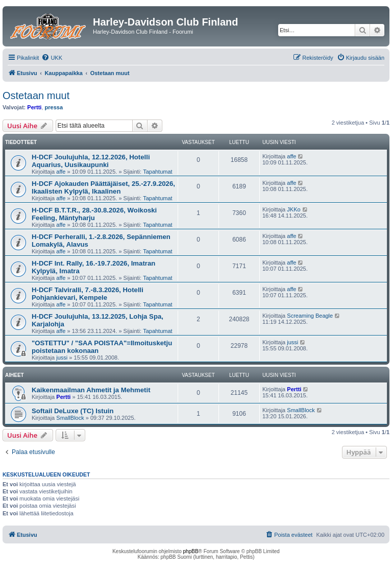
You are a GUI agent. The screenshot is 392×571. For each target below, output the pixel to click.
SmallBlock (70, 418)
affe (61, 172)
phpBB (191, 551)
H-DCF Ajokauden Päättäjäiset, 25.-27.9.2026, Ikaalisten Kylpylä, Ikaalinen (103, 187)
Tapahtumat (157, 172)
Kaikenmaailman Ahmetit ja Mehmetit (91, 390)
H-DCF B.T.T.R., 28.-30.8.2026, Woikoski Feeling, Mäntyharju (94, 214)
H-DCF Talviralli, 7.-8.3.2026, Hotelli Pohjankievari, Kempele (88, 294)
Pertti (34, 107)
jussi (62, 358)
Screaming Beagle (310, 316)
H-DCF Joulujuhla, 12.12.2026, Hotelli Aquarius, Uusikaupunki (91, 161)
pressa (54, 107)
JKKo (293, 209)
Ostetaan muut (36, 96)
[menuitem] (52, 58)
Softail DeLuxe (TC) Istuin (72, 411)
